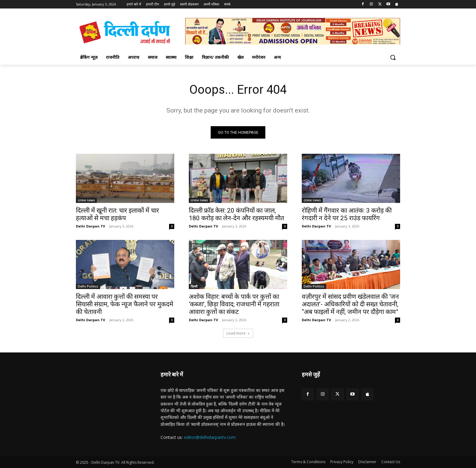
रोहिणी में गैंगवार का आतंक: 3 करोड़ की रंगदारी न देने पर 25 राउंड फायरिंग (347, 214)
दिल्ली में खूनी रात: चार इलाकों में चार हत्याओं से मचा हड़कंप (117, 214)
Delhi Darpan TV (90, 226)
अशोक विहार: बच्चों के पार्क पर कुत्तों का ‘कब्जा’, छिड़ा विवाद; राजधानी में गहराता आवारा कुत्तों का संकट (234, 304)
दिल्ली (194, 286)
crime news (86, 200)
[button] (393, 57)
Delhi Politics (88, 286)
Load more (238, 333)
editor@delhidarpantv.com (210, 437)
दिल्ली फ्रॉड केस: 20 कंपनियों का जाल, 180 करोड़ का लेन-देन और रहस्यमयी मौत (236, 214)
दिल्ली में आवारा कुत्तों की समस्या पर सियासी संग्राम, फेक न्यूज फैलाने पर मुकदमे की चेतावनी (125, 304)
